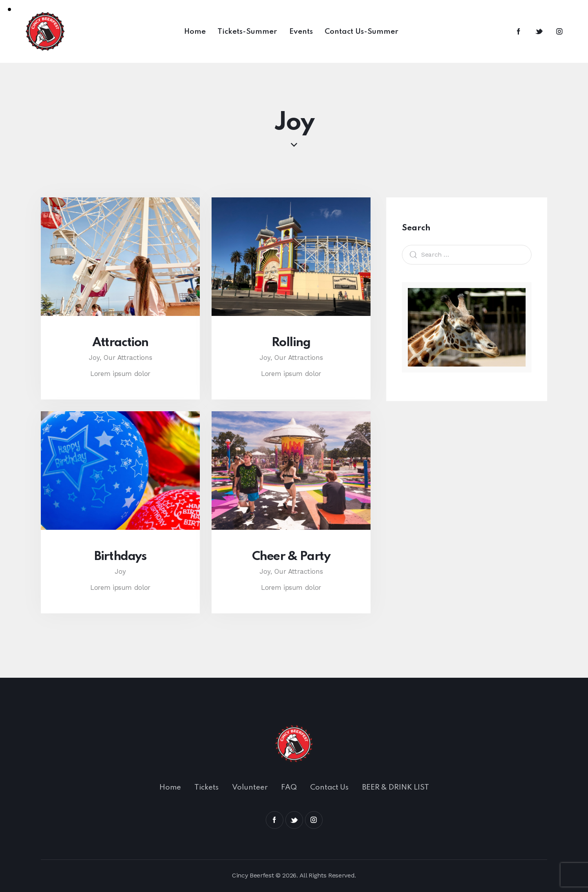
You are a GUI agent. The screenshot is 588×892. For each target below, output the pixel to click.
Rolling (291, 343)
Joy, (96, 358)
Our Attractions (128, 358)
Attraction (120, 343)
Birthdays (120, 557)
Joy (120, 571)
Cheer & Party (291, 557)
